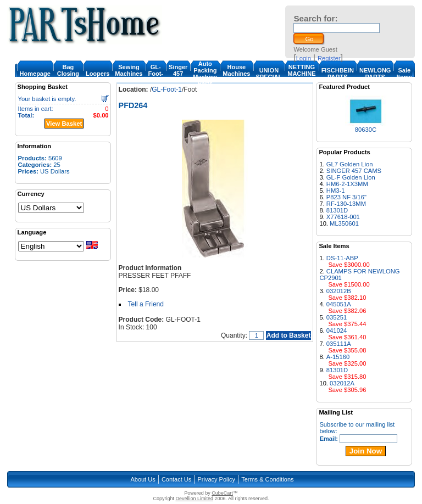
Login (304, 58)
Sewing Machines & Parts (129, 74)
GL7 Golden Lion (350, 164)
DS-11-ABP (342, 258)
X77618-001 (343, 217)
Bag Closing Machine (68, 74)
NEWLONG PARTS (375, 74)
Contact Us (176, 479)
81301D (337, 210)
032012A (342, 383)
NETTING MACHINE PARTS (301, 74)
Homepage (35, 74)
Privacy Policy (216, 479)
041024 (337, 331)
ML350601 (344, 223)
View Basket (64, 124)
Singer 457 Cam (178, 74)
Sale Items (404, 74)
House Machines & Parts (236, 74)
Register (329, 58)
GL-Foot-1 (156, 74)
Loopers (98, 74)
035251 (337, 317)
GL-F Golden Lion (351, 177)
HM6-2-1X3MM (347, 184)
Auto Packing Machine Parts (205, 74)
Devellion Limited (194, 499)
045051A (339, 304)
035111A (339, 344)
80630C (366, 130)
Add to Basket (289, 335)
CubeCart (222, 493)
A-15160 (338, 357)
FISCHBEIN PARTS (338, 74)
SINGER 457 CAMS (354, 171)
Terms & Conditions (267, 479)
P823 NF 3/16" (346, 197)
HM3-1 (336, 191)
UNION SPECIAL (269, 74)
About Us (143, 479)
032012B (339, 291)
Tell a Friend (146, 304)
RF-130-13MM (346, 204)
